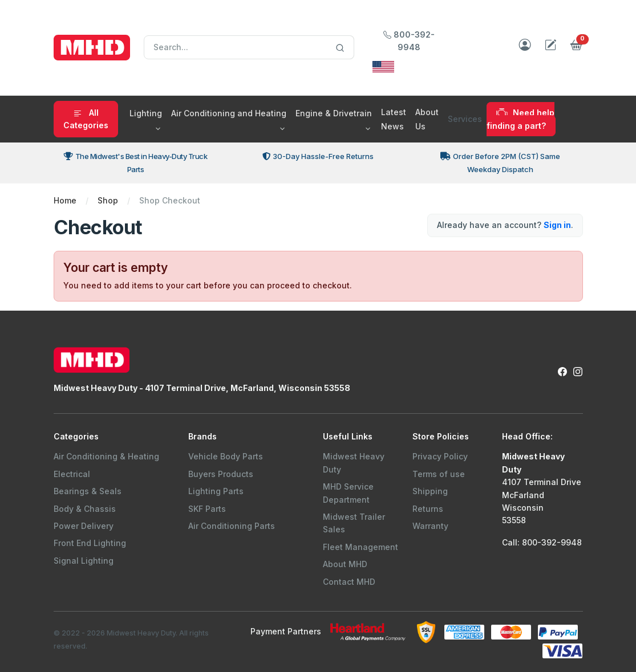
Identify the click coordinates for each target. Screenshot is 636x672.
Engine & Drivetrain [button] (334, 113)
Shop (108, 200)
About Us (427, 119)
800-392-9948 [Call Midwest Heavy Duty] (409, 41)
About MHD (345, 564)
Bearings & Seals (88, 491)
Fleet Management (360, 547)
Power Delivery (84, 526)
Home (65, 200)
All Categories (86, 119)
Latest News (394, 119)
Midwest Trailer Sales (354, 523)
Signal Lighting (84, 561)
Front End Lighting (90, 543)
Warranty (430, 526)
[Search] (249, 47)
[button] (576, 48)
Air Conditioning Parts (232, 526)
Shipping (430, 491)
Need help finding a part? (520, 119)
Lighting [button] (146, 113)
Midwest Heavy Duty (354, 463)
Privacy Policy (440, 456)
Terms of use (439, 474)
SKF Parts (207, 509)
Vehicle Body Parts (226, 456)
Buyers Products (221, 474)
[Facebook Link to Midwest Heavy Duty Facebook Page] (562, 371)
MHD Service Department (348, 493)
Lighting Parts (216, 491)
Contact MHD (349, 582)
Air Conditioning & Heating (106, 456)
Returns (428, 509)
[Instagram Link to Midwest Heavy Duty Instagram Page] (578, 371)
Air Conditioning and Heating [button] (229, 113)
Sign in (557, 225)
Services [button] (465, 119)
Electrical (72, 474)
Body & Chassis (85, 509)
